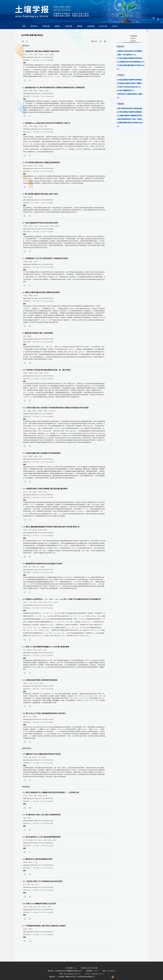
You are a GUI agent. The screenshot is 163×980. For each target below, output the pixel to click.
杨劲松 (30, 262)
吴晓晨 (34, 492)
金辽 (35, 907)
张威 (30, 530)
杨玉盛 (30, 840)
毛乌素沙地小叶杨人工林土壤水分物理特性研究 (43, 815)
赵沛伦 (30, 197)
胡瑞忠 (36, 126)
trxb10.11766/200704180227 (46, 932)
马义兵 (34, 650)
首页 (24, 26)
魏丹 (35, 796)
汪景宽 (30, 796)
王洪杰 (47, 55)
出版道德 (91, 26)
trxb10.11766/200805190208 (46, 298)
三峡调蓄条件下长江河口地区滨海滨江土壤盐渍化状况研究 (47, 258)
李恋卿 (40, 411)
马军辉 (30, 907)
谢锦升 (45, 840)
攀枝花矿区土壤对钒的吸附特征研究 (39, 859)
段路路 (25, 567)
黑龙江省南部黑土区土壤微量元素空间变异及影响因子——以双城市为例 (52, 792)
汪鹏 (30, 492)
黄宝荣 (57, 226)
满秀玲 (29, 818)
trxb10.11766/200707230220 (46, 760)
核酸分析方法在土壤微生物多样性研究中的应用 (43, 754)
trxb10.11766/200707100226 (46, 910)
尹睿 (39, 757)
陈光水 (40, 840)
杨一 (38, 567)
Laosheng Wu (52, 411)
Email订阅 (103, 26)
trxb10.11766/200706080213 (46, 495)
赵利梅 (25, 683)
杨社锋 (25, 126)
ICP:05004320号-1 (105, 977)
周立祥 (56, 602)
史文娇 (25, 796)
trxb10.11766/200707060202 (46, 94)
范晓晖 (30, 456)
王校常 (49, 907)
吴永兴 (37, 885)
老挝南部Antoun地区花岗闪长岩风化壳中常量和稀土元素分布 (48, 123)
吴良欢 (30, 683)
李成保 (40, 602)
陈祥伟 (36, 296)
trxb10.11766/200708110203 (46, 129)
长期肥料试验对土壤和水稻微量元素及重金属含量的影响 (46, 489)
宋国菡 (29, 411)
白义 (30, 717)
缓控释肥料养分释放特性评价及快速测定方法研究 (44, 564)
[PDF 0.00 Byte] (46, 60)
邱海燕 (36, 166)
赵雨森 (30, 296)
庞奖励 (25, 166)
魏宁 (46, 126)
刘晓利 (25, 373)
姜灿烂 (41, 373)
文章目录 (133, 39)
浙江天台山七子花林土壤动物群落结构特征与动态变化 (46, 713)
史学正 (36, 55)
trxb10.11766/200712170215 (46, 570)
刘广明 (36, 262)
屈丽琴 (47, 91)
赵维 (24, 336)
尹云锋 (25, 840)
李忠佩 (40, 492)
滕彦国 (25, 862)
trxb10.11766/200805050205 (46, 200)
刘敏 (32, 885)
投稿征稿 (46, 26)
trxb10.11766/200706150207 (46, 264)
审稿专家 (69, 26)
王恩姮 (25, 296)
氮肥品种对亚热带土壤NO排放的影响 (39, 333)
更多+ (118, 69)
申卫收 (44, 757)
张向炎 (41, 55)
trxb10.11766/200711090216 (46, 605)
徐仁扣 (51, 602)
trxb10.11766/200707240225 (46, 887)
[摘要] (25, 60)
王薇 (30, 757)
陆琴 (39, 907)
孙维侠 (52, 226)
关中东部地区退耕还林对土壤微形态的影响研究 (42, 163)
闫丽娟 (25, 91)
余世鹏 (25, 262)
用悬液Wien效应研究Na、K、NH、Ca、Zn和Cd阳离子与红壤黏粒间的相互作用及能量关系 (63, 599)
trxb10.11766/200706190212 (46, 459)
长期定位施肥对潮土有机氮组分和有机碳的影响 (43, 453)
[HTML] (35, 60)
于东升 (30, 55)
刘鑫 (24, 818)
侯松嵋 (40, 530)
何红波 (25, 530)
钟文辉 (25, 757)
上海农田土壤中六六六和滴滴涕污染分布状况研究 (44, 881)
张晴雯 (41, 91)
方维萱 (30, 126)
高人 (35, 840)
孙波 (40, 456)
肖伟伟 (25, 456)
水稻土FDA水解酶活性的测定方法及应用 (41, 904)
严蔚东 (44, 907)
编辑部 (80, 26)
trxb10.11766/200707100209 (46, 339)
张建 (28, 885)
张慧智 (25, 226)
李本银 (25, 492)
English (115, 26)
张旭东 (45, 530)
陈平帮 (47, 373)
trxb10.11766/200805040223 (46, 843)
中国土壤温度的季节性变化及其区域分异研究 (42, 223)
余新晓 (30, 91)
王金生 (36, 862)
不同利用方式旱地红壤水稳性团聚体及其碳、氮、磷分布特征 (48, 370)
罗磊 (24, 650)
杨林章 (36, 456)
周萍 (24, 411)
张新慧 (25, 929)
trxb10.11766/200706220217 (46, 653)
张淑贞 (29, 650)
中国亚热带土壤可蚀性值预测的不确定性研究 (42, 51)
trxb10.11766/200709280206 (46, 229)
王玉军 (30, 602)
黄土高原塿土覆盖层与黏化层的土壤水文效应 (42, 194)
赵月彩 (55, 840)
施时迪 (25, 717)
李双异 (40, 796)
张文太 (25, 55)
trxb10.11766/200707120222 (46, 821)
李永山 (36, 683)
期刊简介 (34, 26)
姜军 (35, 602)
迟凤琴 (45, 796)
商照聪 (43, 567)
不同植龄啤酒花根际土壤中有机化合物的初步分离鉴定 (46, 926)
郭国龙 (41, 166)
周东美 (45, 492)
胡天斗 (45, 650)
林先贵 (34, 757)
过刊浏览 (133, 41)
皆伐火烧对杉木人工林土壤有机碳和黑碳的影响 (43, 837)
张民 (30, 567)
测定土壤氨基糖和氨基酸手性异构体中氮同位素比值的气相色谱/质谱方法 (53, 527)
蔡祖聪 (29, 336)
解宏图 (34, 530)
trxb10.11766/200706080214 (46, 533)
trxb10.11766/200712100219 (46, 719)
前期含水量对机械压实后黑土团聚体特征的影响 (42, 292)
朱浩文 (25, 602)
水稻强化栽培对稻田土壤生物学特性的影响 (41, 680)
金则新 (34, 717)
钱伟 (50, 840)
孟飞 (24, 885)
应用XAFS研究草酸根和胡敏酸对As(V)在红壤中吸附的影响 (47, 647)
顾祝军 (52, 55)
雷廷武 (36, 91)
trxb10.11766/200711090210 (46, 376)
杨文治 (25, 197)
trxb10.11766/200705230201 (46, 57)
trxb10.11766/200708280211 (46, 414)
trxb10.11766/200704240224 (46, 865)
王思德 (41, 126)
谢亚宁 (40, 650)
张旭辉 (45, 411)
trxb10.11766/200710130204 (46, 169)
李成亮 (36, 373)
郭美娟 (30, 166)
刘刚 (34, 567)
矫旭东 (30, 862)
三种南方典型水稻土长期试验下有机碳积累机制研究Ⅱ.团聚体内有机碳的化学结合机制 (57, 408)
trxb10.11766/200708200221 (46, 798)
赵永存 (47, 226)
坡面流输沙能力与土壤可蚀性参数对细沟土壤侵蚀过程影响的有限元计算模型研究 (55, 88)
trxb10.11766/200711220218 (46, 686)
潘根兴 (34, 411)
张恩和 (30, 929)
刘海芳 (25, 907)
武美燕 (41, 683)
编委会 (57, 26)
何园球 (30, 373)
